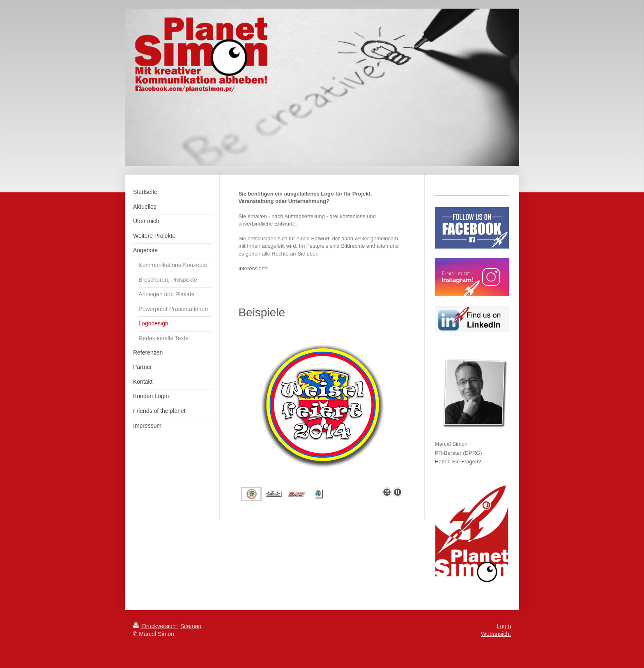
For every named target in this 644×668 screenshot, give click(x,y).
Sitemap (191, 626)
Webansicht (496, 634)
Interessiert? (253, 268)
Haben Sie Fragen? (458, 462)
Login (504, 626)
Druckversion (155, 626)
